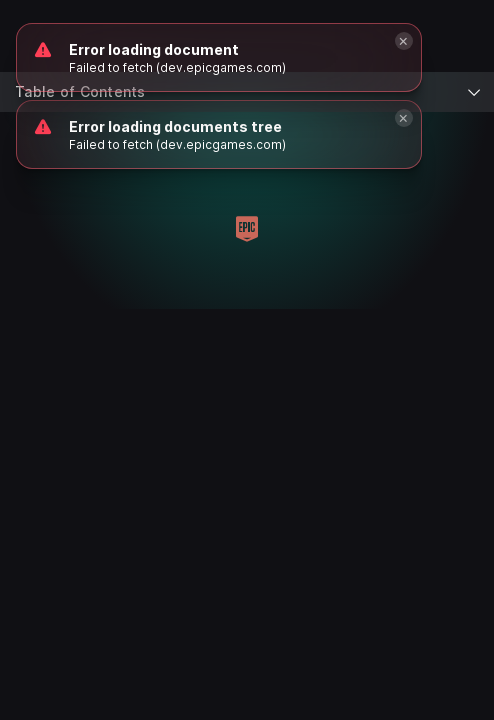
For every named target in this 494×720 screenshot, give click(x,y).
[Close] (404, 118)
